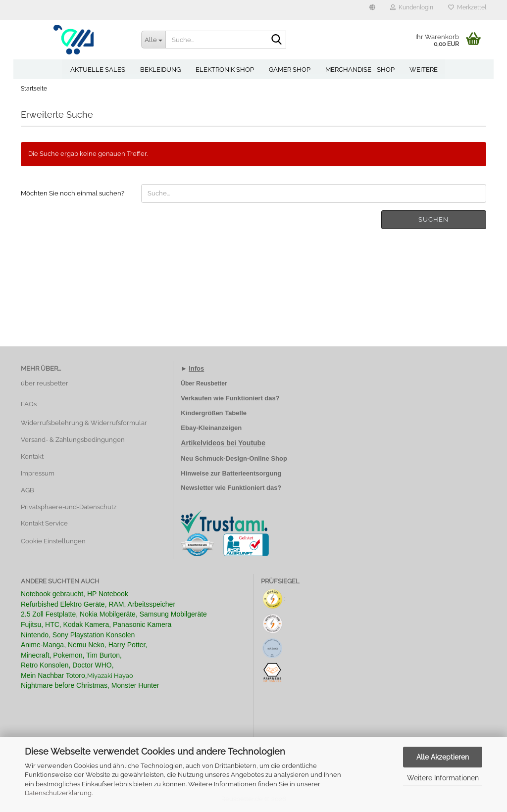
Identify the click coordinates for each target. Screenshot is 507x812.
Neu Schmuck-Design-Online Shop (234, 458)
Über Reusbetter (204, 383)
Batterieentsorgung (252, 473)
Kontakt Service (44, 523)
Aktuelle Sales (98, 70)
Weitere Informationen (443, 778)
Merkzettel (467, 7)
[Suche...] (153, 40)
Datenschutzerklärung (58, 793)
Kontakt (32, 456)
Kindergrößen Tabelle (214, 413)
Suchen (433, 219)
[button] (372, 10)
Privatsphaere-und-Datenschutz (69, 507)
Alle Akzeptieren (443, 757)
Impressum (38, 473)
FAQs (29, 404)
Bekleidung (160, 70)
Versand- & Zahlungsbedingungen (73, 440)
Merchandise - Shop (360, 70)
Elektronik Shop (225, 70)
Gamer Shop (290, 70)
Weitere (424, 70)
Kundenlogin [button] (412, 7)
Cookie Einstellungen (53, 541)
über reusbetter (45, 383)
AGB (27, 490)
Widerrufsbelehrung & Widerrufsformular (84, 423)
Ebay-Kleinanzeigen (211, 428)
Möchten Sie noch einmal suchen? (73, 193)
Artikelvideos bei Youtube (223, 443)
